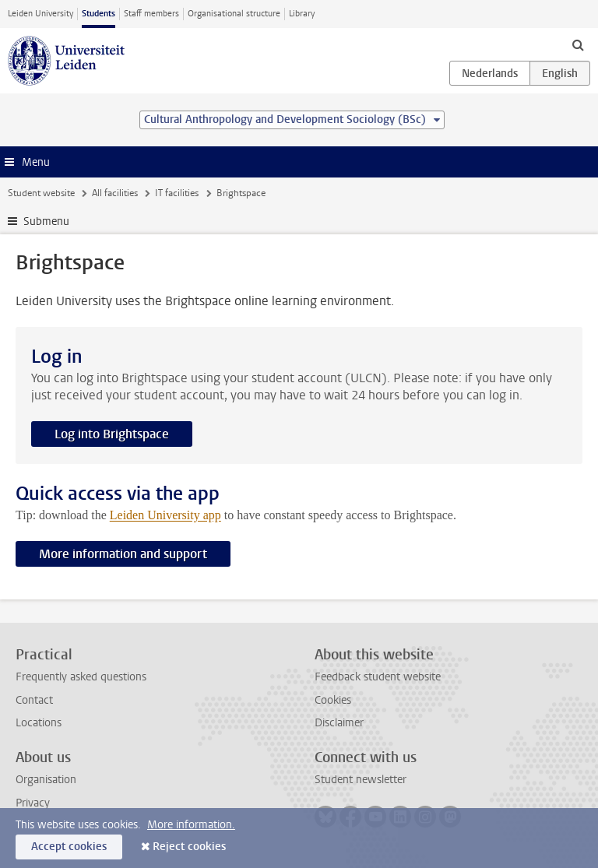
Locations (39, 723)
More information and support (123, 554)
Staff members (151, 14)
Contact (34, 700)
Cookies (333, 700)
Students (98, 14)
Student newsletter (361, 780)
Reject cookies (189, 847)
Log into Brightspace (112, 434)
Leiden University (40, 14)
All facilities (115, 193)
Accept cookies (69, 847)
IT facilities (177, 193)
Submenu (46, 221)
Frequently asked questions (81, 677)
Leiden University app (165, 515)
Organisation (46, 780)
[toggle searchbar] (578, 44)
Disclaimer (339, 723)
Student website (41, 193)
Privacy (33, 803)
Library (302, 14)
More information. (191, 825)
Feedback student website (378, 677)
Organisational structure (234, 14)
